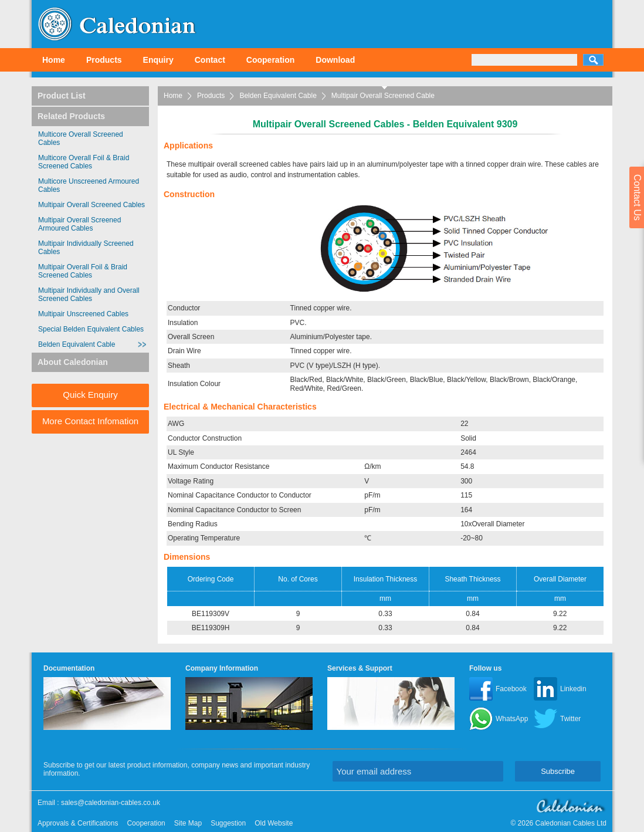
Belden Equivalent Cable (278, 96)
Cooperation (270, 60)
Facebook (511, 689)
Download (335, 60)
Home (54, 60)
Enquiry (158, 60)
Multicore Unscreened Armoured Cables (89, 185)
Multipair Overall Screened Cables (91, 205)
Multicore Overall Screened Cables (81, 138)
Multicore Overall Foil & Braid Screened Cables (84, 162)
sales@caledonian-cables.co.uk (111, 803)
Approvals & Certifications (78, 823)
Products (104, 60)
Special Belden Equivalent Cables (91, 329)
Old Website (274, 823)
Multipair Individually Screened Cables (86, 248)
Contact (210, 60)
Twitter (570, 719)
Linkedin (573, 689)
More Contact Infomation (90, 421)
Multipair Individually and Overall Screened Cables (89, 295)
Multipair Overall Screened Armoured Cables (79, 224)
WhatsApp (512, 719)
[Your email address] (418, 771)
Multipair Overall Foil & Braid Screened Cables (83, 271)
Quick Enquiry (90, 395)
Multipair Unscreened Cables (83, 314)
